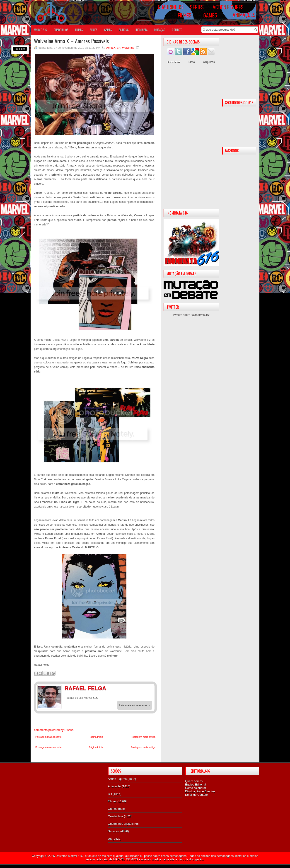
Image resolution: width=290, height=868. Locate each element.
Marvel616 (40, 30)
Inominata (141, 30)
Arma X (111, 48)
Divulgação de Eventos (200, 791)
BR (119, 48)
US (110, 839)
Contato (177, 30)
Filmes (112, 801)
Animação (114, 786)
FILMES (79, 30)
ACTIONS (124, 30)
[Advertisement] (191, 138)
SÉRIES (94, 30)
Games (113, 809)
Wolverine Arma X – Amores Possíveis (71, 41)
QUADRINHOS (61, 30)
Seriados (114, 831)
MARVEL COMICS (126, 859)
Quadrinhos (115, 816)
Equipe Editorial (195, 785)
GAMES (108, 30)
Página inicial (96, 737)
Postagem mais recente (48, 737)
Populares (174, 62)
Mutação (160, 30)
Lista (192, 62)
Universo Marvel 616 (69, 856)
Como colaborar (196, 788)
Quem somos (194, 781)
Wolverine (128, 48)
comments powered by (54, 730)
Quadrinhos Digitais (121, 824)
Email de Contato (196, 795)
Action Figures (117, 779)
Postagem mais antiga (143, 737)
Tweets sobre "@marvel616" (191, 315)
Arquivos (209, 62)
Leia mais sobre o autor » (135, 705)
